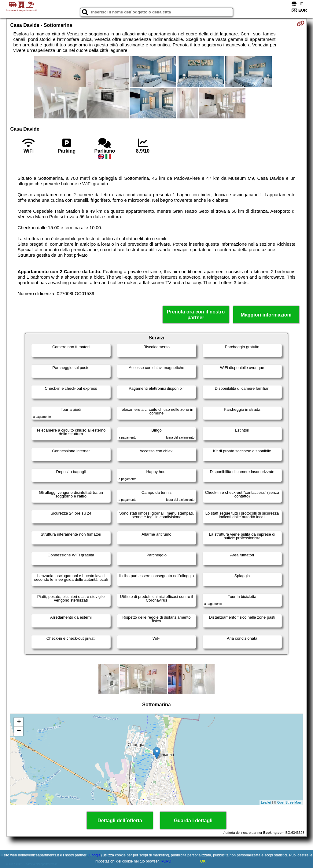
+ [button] (19, 722)
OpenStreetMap (289, 802)
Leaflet (266, 802)
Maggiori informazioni (266, 315)
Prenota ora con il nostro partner (196, 315)
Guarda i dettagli (193, 821)
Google (95, 855)
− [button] (19, 731)
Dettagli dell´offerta (120, 821)
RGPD (166, 861)
